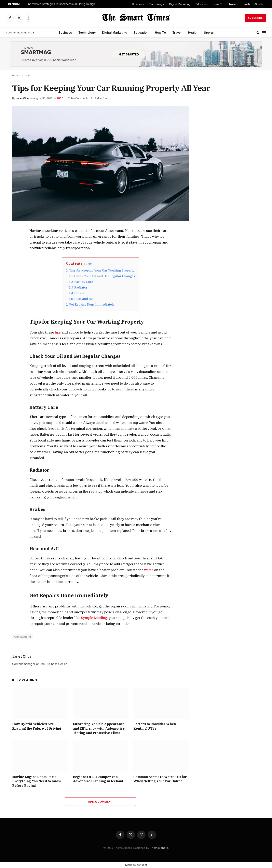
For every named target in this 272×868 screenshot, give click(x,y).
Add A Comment (100, 802)
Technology (157, 4)
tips (58, 332)
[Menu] (264, 33)
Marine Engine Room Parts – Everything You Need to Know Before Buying (37, 781)
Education (202, 4)
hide (89, 264)
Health (246, 4)
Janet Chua (23, 98)
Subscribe (255, 18)
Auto (60, 98)
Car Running (23, 637)
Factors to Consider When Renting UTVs (155, 726)
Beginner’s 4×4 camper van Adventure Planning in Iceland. (98, 779)
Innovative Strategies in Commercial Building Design (61, 4)
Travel (233, 4)
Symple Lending (94, 618)
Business (138, 4)
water (149, 570)
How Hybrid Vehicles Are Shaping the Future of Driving (37, 726)
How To (218, 4)
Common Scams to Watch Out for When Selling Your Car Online (160, 779)
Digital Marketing (180, 4)
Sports (259, 4)
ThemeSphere (159, 848)
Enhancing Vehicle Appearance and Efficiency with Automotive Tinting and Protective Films (99, 728)
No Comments (78, 98)
